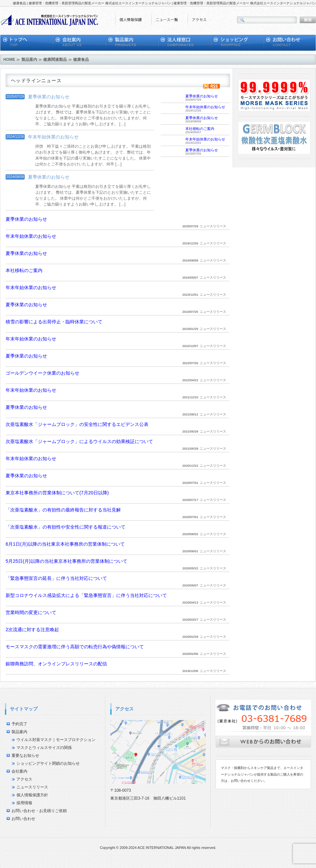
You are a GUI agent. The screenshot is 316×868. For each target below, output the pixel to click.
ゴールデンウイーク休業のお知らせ (42, 373)
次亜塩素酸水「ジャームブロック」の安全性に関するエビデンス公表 (77, 424)
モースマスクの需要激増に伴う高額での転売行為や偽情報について (75, 647)
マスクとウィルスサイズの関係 (44, 748)
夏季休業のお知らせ (49, 97)
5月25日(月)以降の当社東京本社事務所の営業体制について (66, 561)
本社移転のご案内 (200, 129)
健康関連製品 (55, 60)
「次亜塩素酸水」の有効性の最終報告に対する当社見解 (63, 510)
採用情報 (24, 803)
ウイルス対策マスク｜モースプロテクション (56, 740)
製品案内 (29, 60)
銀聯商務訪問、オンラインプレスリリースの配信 (56, 664)
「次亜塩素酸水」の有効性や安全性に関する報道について (66, 527)
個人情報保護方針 (32, 795)
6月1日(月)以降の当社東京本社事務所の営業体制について (65, 544)
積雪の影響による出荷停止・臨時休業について (54, 322)
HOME (9, 60)
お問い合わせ (23, 819)
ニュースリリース (32, 787)
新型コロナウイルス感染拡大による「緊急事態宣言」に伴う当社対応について (86, 595)
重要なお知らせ (25, 756)
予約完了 (19, 724)
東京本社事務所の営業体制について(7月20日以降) (57, 493)
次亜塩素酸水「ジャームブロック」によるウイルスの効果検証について (79, 441)
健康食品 (81, 60)
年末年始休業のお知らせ (53, 137)
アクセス (24, 779)
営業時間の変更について (31, 612)
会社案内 (19, 771)
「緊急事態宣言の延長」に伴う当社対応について (56, 578)
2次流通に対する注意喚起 (32, 630)
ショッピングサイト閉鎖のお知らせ (48, 763)
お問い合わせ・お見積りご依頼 (39, 811)
